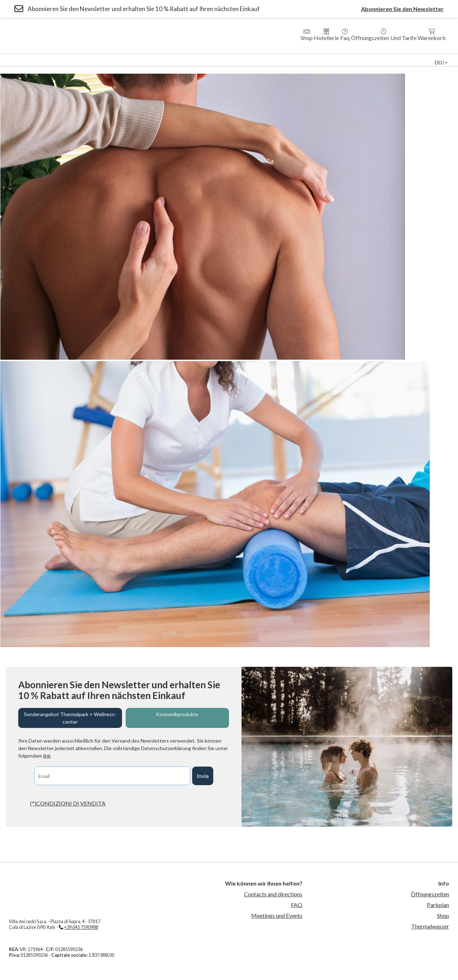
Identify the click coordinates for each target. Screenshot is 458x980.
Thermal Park (24, 57)
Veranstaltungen (114, 63)
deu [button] (439, 63)
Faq (345, 35)
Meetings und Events (277, 915)
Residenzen (192, 57)
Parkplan (438, 905)
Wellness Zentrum (78, 57)
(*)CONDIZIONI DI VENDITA (68, 803)
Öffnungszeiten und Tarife (384, 35)
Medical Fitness (292, 57)
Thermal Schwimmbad (352, 57)
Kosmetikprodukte (177, 714)
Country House (239, 57)
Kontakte (332, 63)
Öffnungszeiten (430, 894)
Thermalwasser (430, 926)
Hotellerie (326, 35)
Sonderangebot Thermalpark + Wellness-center (70, 718)
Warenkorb (432, 35)
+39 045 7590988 (81, 927)
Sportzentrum (411, 57)
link (47, 756)
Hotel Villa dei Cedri (139, 57)
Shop (307, 35)
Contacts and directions (273, 894)
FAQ (297, 905)
